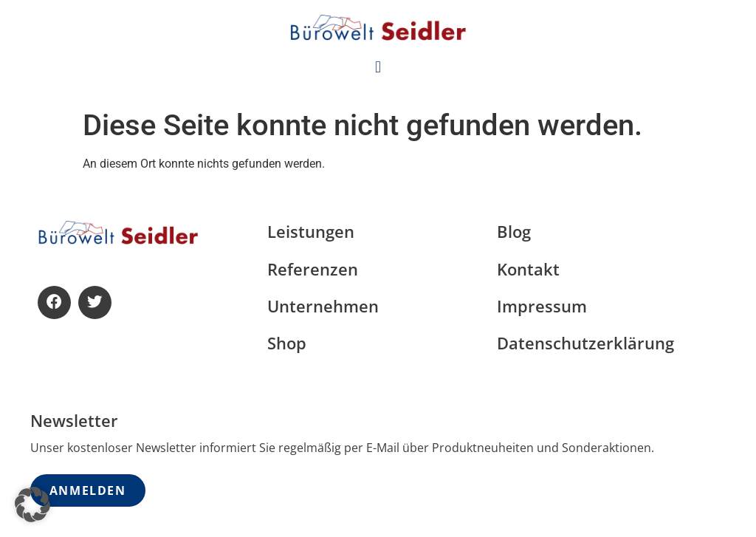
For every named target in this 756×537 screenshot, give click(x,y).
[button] (378, 68)
